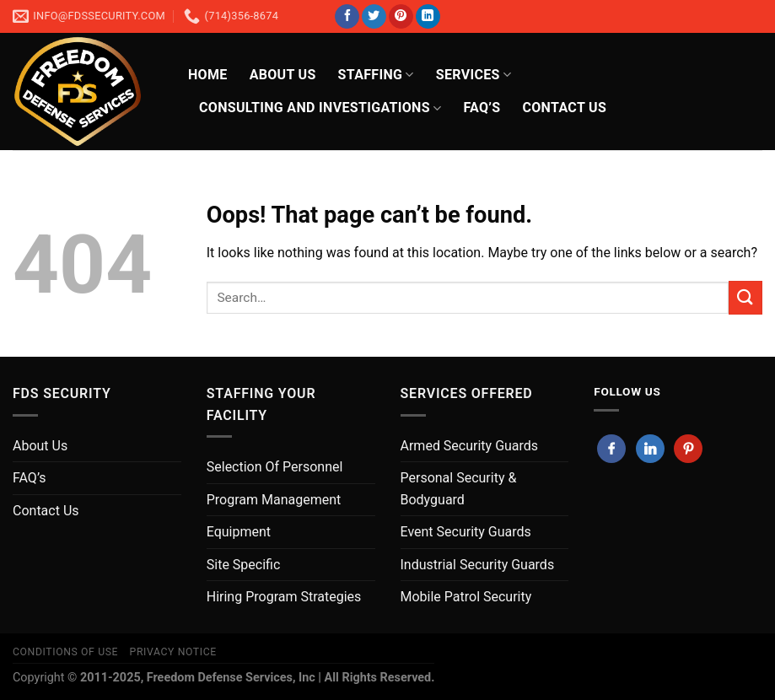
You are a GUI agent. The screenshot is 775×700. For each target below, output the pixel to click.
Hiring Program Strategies (284, 597)
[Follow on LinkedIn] (428, 17)
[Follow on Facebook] (347, 17)
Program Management (274, 500)
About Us (283, 75)
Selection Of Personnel (275, 467)
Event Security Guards (466, 532)
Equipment (239, 532)
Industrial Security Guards (478, 565)
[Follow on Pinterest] (401, 17)
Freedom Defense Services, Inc (231, 678)
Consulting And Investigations (320, 108)
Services (474, 75)
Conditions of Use (65, 652)
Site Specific (244, 565)
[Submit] (745, 297)
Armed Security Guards (470, 446)
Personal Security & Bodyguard (459, 489)
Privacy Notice (173, 652)
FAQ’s (482, 108)
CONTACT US (564, 108)
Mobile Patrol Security (466, 597)
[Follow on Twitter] (374, 17)
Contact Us (46, 511)
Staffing (376, 75)
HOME (208, 75)
